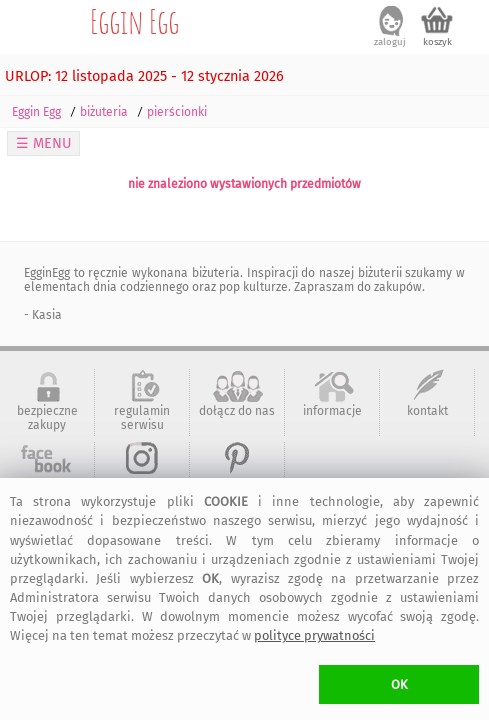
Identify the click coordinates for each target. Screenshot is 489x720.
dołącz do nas (237, 411)
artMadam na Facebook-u (47, 491)
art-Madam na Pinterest (237, 491)
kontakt (427, 411)
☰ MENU (44, 143)
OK (399, 684)
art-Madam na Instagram (142, 491)
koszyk (437, 42)
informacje (332, 411)
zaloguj (390, 42)
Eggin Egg (134, 21)
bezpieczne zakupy (47, 418)
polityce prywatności (314, 635)
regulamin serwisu (142, 418)
